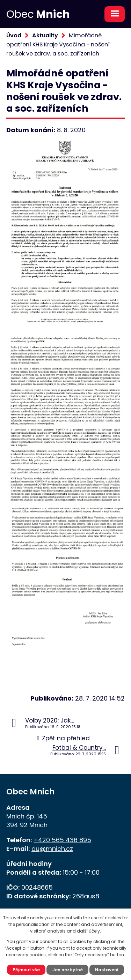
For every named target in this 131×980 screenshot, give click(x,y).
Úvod (14, 35)
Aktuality (45, 35)
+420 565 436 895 (62, 840)
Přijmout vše (26, 970)
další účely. (89, 931)
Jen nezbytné (68, 970)
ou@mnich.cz (52, 849)
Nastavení (107, 970)
